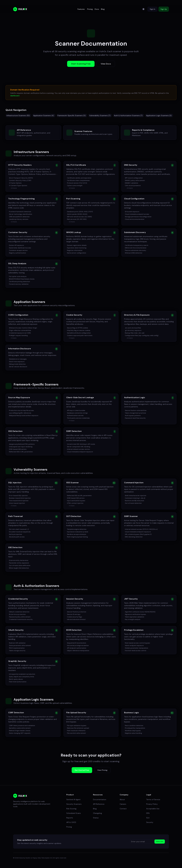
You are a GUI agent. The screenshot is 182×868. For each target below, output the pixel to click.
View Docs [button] (106, 64)
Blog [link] (95, 809)
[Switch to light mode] (143, 9)
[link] (20, 796)
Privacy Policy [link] (152, 804)
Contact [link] (123, 809)
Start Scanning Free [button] (81, 64)
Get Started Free (82, 770)
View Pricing (102, 770)
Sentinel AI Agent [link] (73, 799)
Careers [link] (123, 804)
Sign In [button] (152, 9)
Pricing (90, 9)
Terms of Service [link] (153, 799)
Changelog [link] (97, 813)
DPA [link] (148, 813)
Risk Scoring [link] (71, 809)
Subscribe (160, 842)
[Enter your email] (142, 842)
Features (81, 9)
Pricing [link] (69, 827)
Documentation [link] (100, 799)
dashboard (15, 96)
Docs (97, 9)
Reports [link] (70, 818)
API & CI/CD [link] (71, 822)
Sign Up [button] (164, 9)
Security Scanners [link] (74, 804)
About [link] (122, 799)
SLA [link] (148, 818)
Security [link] (150, 822)
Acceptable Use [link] (153, 809)
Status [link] (96, 818)
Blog (103, 9)
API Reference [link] (99, 804)
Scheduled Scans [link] (74, 813)
